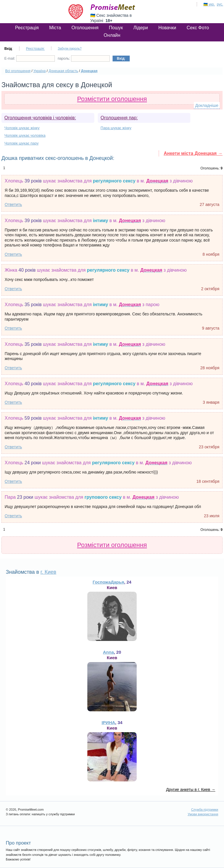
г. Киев (48, 572)
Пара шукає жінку (116, 128)
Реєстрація (27, 28)
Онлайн (112, 35)
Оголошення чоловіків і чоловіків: (40, 118)
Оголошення (85, 28)
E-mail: (30, 59)
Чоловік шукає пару (21, 143)
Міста (55, 28)
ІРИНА (108, 722)
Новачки (167, 28)
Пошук (116, 28)
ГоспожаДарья (108, 582)
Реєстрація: (35, 49)
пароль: (84, 59)
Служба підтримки (205, 809)
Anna (109, 652)
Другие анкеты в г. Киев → (191, 790)
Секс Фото (198, 28)
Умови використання (203, 814)
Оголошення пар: (119, 118)
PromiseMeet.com (113, 7)
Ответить (13, 204)
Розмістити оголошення (112, 99)
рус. (220, 4)
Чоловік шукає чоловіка (25, 135)
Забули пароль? (70, 48)
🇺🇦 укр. (209, 4)
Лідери (141, 28)
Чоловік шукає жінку (22, 128)
